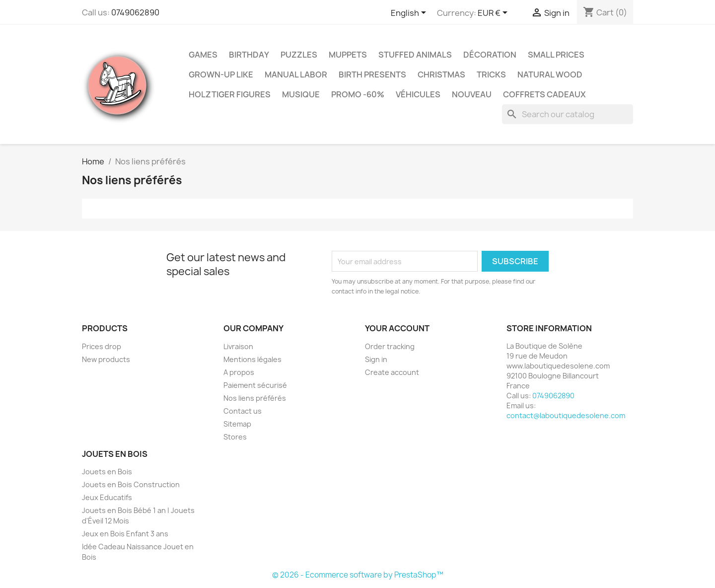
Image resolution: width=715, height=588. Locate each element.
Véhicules (418, 94)
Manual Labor (296, 74)
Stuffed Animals (415, 55)
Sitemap (237, 424)
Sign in (376, 359)
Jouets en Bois (107, 472)
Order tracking (390, 346)
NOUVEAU (472, 94)
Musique (301, 94)
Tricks (491, 74)
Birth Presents (372, 74)
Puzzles (299, 55)
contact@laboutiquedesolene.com (566, 415)
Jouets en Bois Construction (131, 484)
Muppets (348, 55)
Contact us (243, 411)
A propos (239, 372)
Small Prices (556, 55)
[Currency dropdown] (494, 13)
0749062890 (135, 12)
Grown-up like (221, 74)
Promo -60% (358, 94)
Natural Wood (550, 74)
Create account (392, 372)
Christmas (441, 74)
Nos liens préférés (255, 398)
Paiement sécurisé (255, 385)
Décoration (490, 55)
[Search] (568, 114)
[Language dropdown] (410, 13)
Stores (235, 437)
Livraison (238, 346)
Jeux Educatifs (107, 497)
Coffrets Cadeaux (544, 94)
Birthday (249, 55)
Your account (397, 328)
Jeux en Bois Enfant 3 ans (125, 534)
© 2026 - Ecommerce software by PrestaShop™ (358, 575)
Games (203, 55)
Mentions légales (252, 359)
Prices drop (102, 346)
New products (106, 359)
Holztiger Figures (230, 94)
